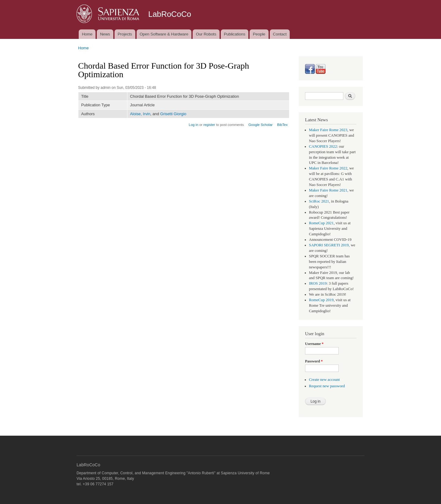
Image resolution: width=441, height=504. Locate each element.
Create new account (324, 380)
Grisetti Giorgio (173, 114)
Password (314, 361)
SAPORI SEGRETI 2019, (329, 245)
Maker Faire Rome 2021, (329, 190)
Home (87, 34)
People (259, 34)
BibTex (282, 125)
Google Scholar (260, 125)
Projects (125, 34)
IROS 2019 (318, 283)
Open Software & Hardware (164, 34)
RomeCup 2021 (321, 223)
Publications (235, 34)
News (105, 34)
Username (314, 344)
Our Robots (206, 34)
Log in (193, 125)
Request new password (327, 386)
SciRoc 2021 (319, 201)
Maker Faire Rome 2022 (328, 168)
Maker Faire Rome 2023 (328, 130)
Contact (280, 34)
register (209, 125)
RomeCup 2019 (321, 300)
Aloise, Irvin (140, 114)
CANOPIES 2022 (323, 146)
